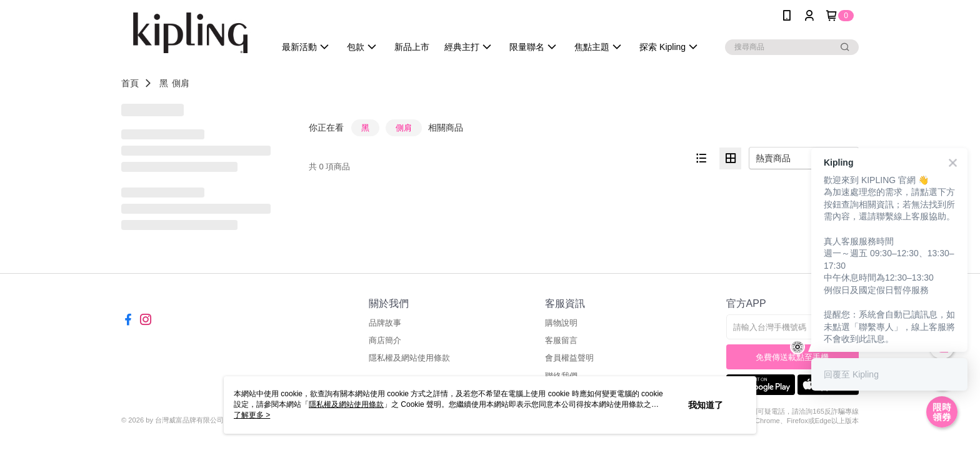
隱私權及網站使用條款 (409, 358)
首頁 (130, 83)
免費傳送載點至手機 (792, 357)
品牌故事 (385, 323)
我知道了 (706, 405)
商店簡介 (385, 340)
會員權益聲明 (569, 358)
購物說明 (561, 323)
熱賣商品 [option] (773, 158)
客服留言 (561, 340)
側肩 (181, 83)
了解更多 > (252, 415)
